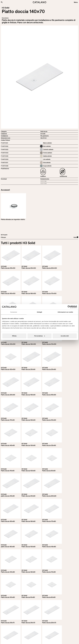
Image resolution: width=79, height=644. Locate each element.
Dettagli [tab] (39, 312)
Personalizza (40, 336)
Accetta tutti (65, 336)
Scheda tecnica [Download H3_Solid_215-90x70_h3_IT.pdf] (45, 179)
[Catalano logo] (40, 2)
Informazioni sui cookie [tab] (65, 312)
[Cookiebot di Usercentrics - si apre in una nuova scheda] (69, 307)
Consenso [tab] (14, 312)
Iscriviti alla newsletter (11, 608)
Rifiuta (14, 336)
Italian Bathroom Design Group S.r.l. (47, 641)
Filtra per (3, 237)
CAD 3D (45, 184)
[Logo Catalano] (8, 631)
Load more (40, 590)
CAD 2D (45, 181)
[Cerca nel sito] (2, 2)
